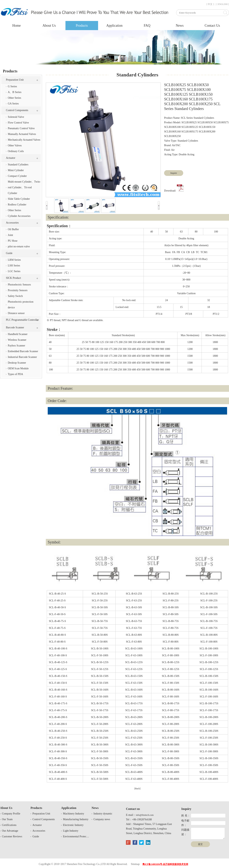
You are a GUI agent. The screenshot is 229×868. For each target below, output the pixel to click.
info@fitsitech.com (145, 815)
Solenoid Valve (16, 117)
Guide (9, 253)
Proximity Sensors (18, 290)
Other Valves (15, 145)
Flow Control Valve (18, 123)
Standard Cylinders (18, 165)
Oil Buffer (13, 229)
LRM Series (14, 260)
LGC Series (14, 271)
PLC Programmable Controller (22, 320)
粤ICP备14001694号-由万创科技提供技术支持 (165, 864)
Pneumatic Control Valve (21, 128)
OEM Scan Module (18, 368)
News (180, 26)
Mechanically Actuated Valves (24, 140)
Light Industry (71, 831)
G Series (12, 86)
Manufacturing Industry (76, 819)
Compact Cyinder (17, 176)
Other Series (15, 98)
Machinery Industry (74, 814)
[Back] (137, 789)
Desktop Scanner (17, 363)
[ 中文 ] (210, 4)
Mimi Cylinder (16, 170)
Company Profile (11, 814)
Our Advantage (10, 831)
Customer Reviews (12, 836)
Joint (10, 235)
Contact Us (212, 26)
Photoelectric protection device (21, 305)
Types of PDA (15, 374)
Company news (102, 819)
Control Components (17, 110)
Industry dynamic (103, 814)
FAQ (147, 26)
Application (114, 26)
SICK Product (13, 278)
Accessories (12, 223)
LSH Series (14, 266)
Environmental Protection (76, 836)
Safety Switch (15, 296)
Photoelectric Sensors (19, 285)
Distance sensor (16, 313)
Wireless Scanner (17, 340)
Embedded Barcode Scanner (23, 351)
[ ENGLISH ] (223, 4)
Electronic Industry (73, 825)
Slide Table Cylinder (19, 199)
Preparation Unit (15, 80)
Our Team (7, 819)
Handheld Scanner (18, 334)
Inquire (174, 173)
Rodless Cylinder (17, 205)
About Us (49, 26)
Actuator (11, 158)
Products (82, 26)
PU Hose (13, 241)
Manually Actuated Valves (22, 134)
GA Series (13, 104)
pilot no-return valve (19, 246)
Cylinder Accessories (19, 216)
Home (17, 26)
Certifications (9, 825)
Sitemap (135, 864)
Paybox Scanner (17, 346)
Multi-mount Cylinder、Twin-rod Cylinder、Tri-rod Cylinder (24, 187)
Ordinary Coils (16, 151)
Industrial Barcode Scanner (22, 357)
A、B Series (15, 92)
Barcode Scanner (15, 327)
